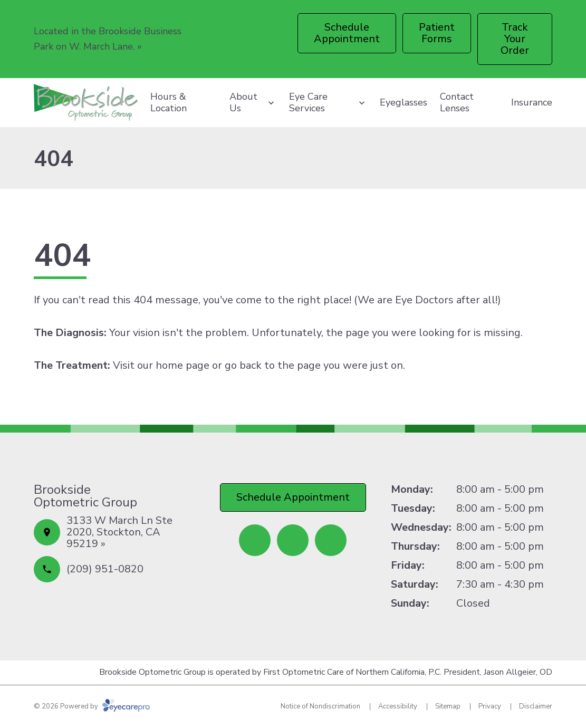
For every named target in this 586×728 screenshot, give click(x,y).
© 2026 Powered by (92, 706)
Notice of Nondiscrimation (320, 706)
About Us (243, 102)
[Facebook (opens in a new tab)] (255, 540)
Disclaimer (536, 706)
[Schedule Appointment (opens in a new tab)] (347, 33)
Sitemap (448, 706)
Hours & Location (169, 102)
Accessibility (398, 706)
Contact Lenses (457, 102)
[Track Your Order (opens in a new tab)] (515, 39)
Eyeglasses (404, 102)
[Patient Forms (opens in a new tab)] (437, 33)
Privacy (490, 706)
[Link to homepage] (86, 103)
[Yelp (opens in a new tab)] (293, 540)
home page (182, 365)
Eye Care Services (308, 102)
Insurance (532, 102)
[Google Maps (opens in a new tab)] (331, 540)
